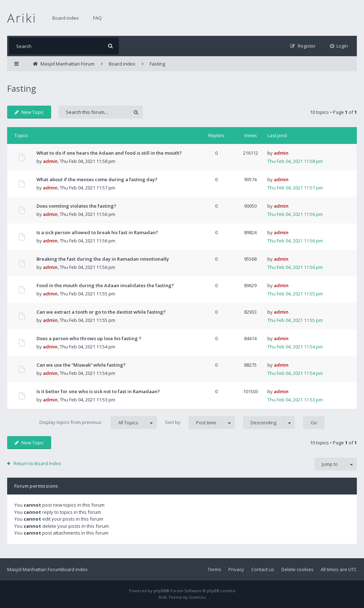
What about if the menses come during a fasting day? (97, 179)
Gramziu (197, 597)
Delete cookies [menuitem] (297, 569)
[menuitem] (339, 46)
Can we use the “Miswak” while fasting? (81, 365)
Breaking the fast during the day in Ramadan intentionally (103, 259)
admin (50, 161)
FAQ (97, 18)
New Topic (29, 112)
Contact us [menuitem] (263, 569)
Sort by (200, 423)
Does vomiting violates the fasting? (76, 206)
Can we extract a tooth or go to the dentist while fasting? (101, 312)
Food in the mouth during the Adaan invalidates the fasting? (105, 285)
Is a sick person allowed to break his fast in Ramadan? (97, 232)
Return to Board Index (37, 463)
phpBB (160, 591)
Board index (65, 18)
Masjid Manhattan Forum (34, 569)
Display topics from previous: (98, 423)
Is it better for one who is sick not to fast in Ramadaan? (98, 391)
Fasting (22, 88)
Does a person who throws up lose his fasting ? (89, 338)
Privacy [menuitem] (236, 569)
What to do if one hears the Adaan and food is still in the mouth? (109, 153)
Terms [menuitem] (214, 569)
